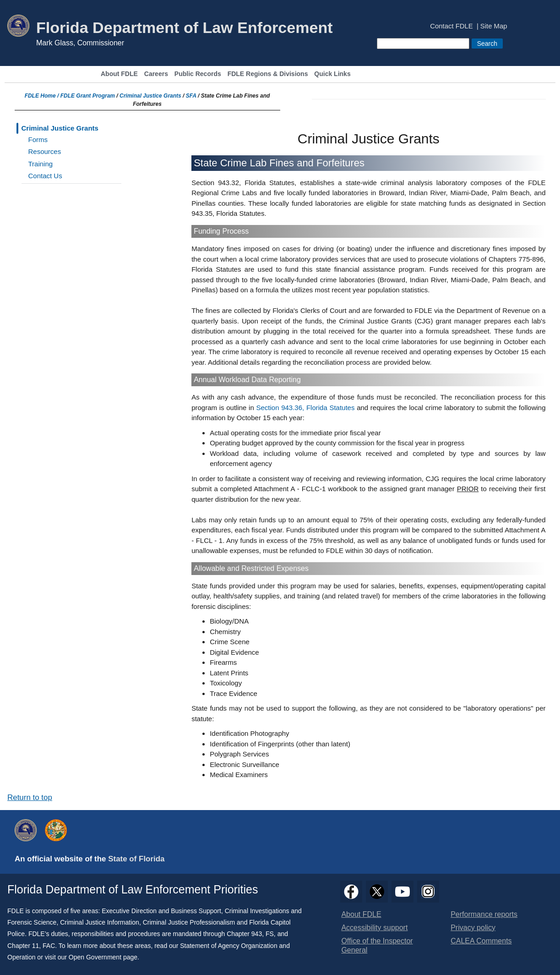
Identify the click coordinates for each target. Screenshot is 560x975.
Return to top (30, 797)
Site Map (494, 26)
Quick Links (332, 74)
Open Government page (103, 957)
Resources (45, 151)
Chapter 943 (244, 934)
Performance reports (484, 914)
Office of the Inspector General (377, 946)
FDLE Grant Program (88, 96)
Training (41, 164)
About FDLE (119, 74)
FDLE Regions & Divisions (268, 74)
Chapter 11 (23, 946)
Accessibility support (374, 928)
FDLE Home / (43, 96)
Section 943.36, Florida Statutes (305, 408)
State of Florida (136, 859)
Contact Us (45, 176)
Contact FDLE (451, 26)
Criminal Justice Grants (150, 96)
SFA (191, 96)
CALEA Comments (481, 941)
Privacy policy (473, 928)
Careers (156, 74)
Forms (38, 140)
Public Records (198, 74)
